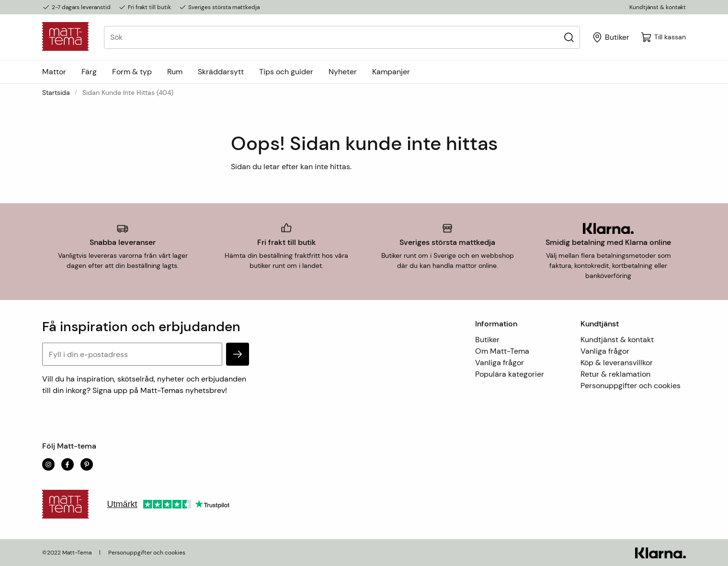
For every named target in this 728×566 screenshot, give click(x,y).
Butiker (487, 340)
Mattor (54, 72)
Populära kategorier (510, 374)
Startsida (56, 92)
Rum (175, 72)
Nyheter (343, 72)
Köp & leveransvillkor (617, 363)
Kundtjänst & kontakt (658, 7)
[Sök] (569, 37)
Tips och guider (286, 72)
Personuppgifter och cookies (631, 386)
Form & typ (132, 72)
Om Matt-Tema (502, 351)
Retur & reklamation (615, 374)
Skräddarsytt (221, 72)
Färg (89, 72)
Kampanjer (391, 72)
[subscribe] (238, 354)
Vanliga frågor (500, 363)
